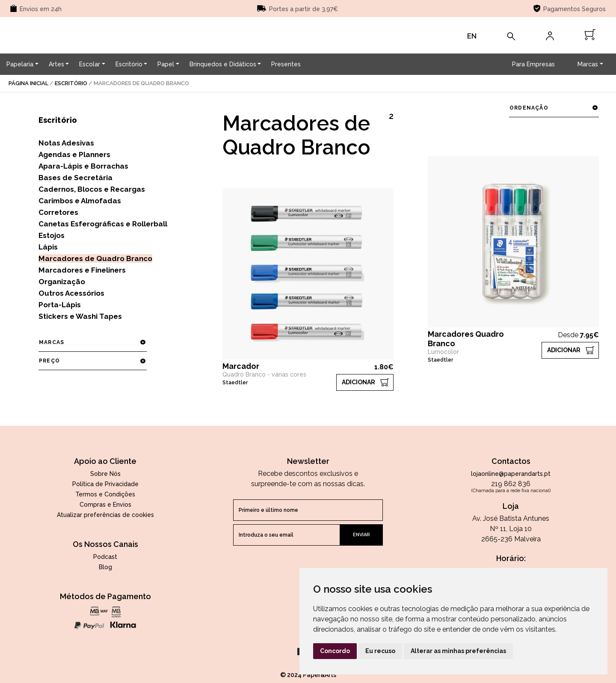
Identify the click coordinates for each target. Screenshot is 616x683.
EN (472, 36)
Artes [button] (56, 64)
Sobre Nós (105, 474)
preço (92, 361)
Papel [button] (166, 64)
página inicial (28, 83)
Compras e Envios (105, 505)
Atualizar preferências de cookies (105, 515)
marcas (92, 342)
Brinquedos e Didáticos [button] (223, 64)
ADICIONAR (358, 382)
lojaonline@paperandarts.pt (511, 474)
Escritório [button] (129, 64)
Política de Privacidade (105, 484)
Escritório (71, 83)
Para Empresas (533, 64)
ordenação (554, 108)
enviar (361, 535)
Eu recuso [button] (380, 651)
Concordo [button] (335, 651)
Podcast (105, 557)
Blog (105, 567)
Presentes (286, 64)
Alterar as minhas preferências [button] (458, 651)
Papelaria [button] (20, 64)
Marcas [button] (588, 64)
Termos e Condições (105, 494)
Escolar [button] (90, 64)
